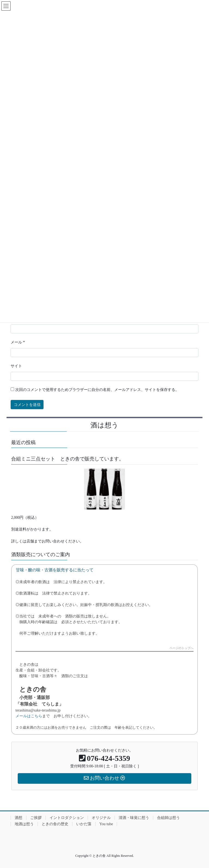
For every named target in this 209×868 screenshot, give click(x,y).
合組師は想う (168, 818)
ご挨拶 (36, 818)
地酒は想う (24, 824)
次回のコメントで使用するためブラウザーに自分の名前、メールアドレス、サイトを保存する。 (97, 390)
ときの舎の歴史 (55, 824)
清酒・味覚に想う (134, 818)
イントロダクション (67, 818)
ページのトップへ (182, 648)
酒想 (19, 818)
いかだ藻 (84, 824)
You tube (106, 824)
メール (18, 342)
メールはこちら (29, 716)
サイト (16, 366)
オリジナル (101, 818)
